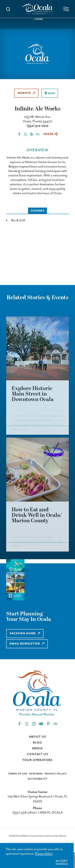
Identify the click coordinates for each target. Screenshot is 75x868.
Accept (62, 861)
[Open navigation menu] (66, 9)
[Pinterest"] (48, 724)
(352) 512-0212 (37, 126)
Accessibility (37, 779)
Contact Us (37, 754)
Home (38, 19)
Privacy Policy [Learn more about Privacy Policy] (44, 854)
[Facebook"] (19, 724)
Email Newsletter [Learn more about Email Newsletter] (27, 644)
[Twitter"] (27, 724)
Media (38, 748)
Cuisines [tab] (38, 211)
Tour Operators (37, 760)
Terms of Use (18, 774)
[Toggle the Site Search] (8, 9)
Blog (37, 743)
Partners (36, 774)
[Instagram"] (34, 724)
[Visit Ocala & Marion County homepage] (38, 9)
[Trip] (55, 724)
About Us (37, 737)
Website (26, 93)
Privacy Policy (56, 774)
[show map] (50, 93)
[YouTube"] (41, 724)
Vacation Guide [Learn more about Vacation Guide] (25, 633)
